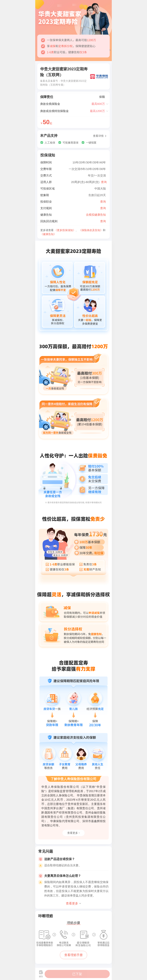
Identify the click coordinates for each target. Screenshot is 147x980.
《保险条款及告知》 (91, 230)
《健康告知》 (48, 234)
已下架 (77, 974)
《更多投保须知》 (65, 230)
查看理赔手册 (73, 955)
